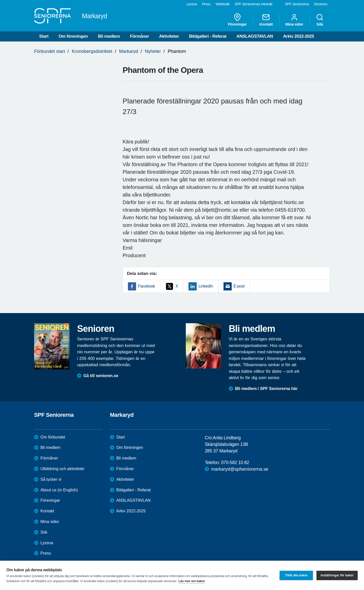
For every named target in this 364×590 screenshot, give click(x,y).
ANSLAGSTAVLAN (255, 36)
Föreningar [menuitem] (237, 20)
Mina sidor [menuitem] (294, 20)
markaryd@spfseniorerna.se (240, 469)
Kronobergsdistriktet (92, 51)
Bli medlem (109, 36)
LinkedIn (206, 286)
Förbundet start (50, 51)
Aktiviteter (169, 36)
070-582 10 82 (235, 463)
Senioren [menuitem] (321, 4)
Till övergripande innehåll (0, 0)
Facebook (146, 286)
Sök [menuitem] (320, 20)
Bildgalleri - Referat (208, 36)
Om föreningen (73, 36)
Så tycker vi (51, 479)
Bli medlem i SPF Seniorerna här (266, 389)
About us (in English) (59, 490)
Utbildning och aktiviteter (62, 469)
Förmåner (139, 36)
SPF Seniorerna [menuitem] (297, 4)
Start (44, 36)
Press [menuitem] (206, 4)
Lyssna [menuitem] (192, 4)
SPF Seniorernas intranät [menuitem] (253, 4)
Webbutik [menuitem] (223, 4)
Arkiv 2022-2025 (299, 36)
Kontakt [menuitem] (266, 20)
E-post (239, 286)
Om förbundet (53, 437)
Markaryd (129, 51)
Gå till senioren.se (101, 376)
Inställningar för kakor (337, 575)
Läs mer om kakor (192, 581)
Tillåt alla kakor (296, 575)
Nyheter (153, 51)
